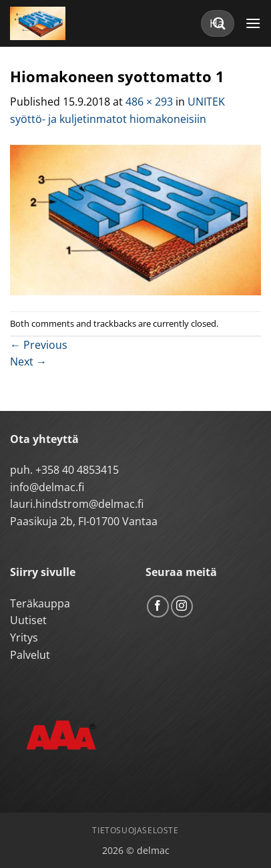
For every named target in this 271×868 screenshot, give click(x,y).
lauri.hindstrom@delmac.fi (77, 504)
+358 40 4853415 (77, 470)
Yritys (24, 637)
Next (28, 361)
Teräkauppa (40, 603)
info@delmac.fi (47, 487)
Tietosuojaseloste (135, 830)
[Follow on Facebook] (158, 606)
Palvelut (30, 655)
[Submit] (220, 23)
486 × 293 (149, 102)
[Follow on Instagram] (182, 606)
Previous (39, 345)
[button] (253, 23)
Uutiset (28, 620)
